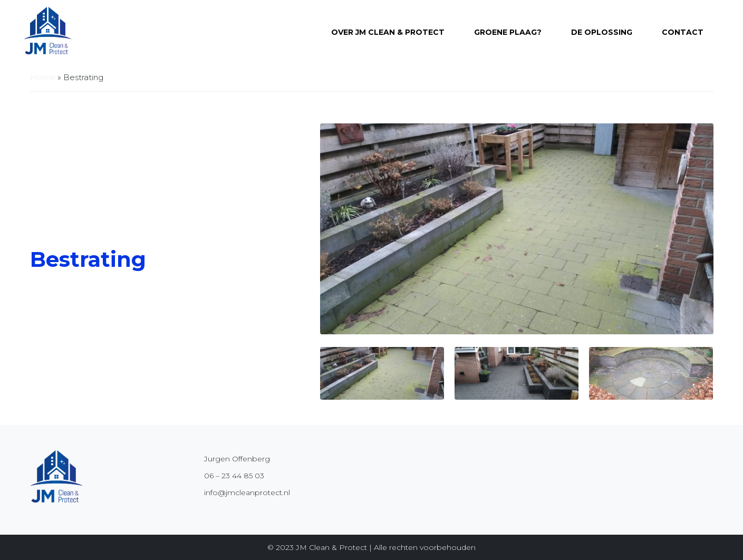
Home (43, 77)
